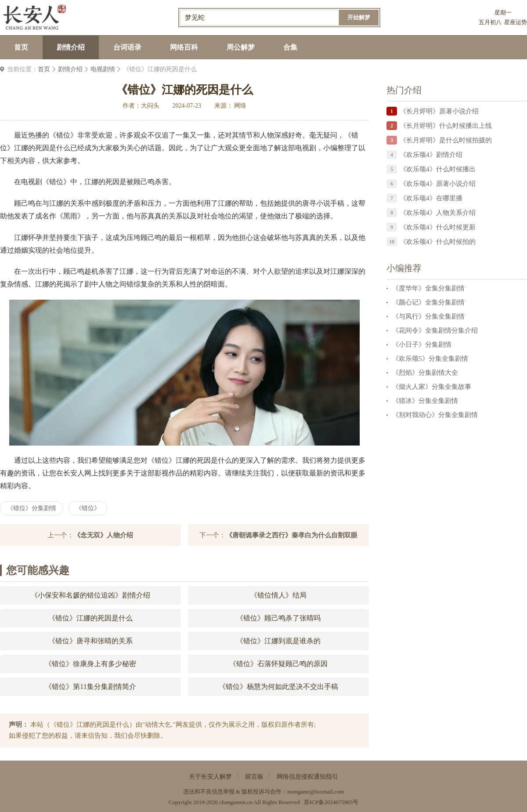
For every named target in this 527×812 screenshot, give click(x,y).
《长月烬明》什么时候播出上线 (446, 126)
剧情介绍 (71, 47)
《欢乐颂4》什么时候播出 (438, 169)
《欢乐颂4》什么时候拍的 (438, 242)
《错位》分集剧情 (32, 508)
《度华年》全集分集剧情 (428, 288)
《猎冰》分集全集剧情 (425, 401)
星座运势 (516, 22)
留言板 (254, 777)
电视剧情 (103, 69)
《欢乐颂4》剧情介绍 (431, 155)
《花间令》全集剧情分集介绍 (435, 330)
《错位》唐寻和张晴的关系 (90, 641)
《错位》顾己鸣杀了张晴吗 (278, 618)
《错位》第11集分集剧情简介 (90, 687)
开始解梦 (359, 17)
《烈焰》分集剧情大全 (425, 373)
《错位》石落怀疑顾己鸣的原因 (278, 664)
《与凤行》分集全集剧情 (428, 316)
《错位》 (88, 508)
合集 (290, 47)
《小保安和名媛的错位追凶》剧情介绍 (90, 595)
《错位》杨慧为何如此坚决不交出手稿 (278, 687)
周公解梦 (241, 47)
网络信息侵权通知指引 (307, 777)
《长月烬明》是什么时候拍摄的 (446, 140)
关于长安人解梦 (210, 777)
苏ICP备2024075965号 (331, 802)
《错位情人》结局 (278, 595)
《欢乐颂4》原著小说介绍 (438, 184)
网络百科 (184, 47)
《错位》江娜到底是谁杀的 (278, 641)
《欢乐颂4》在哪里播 (431, 198)
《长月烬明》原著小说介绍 (439, 111)
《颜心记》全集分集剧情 (428, 302)
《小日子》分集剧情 (422, 344)
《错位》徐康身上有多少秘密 (90, 664)
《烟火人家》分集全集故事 (432, 387)
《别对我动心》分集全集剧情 (435, 415)
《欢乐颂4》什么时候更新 (438, 227)
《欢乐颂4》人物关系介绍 (438, 213)
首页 (21, 47)
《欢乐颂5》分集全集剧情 (430, 359)
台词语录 (127, 47)
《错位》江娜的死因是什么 (90, 618)
